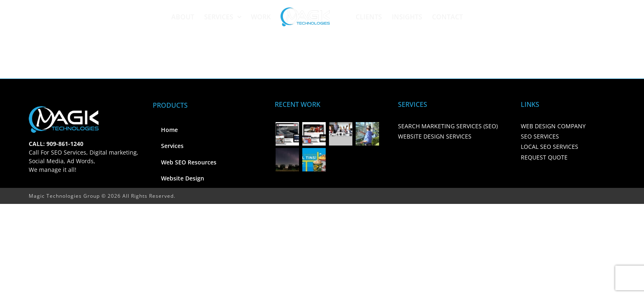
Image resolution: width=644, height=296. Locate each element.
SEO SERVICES (540, 136)
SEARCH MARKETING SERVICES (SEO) (448, 126)
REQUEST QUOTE (544, 157)
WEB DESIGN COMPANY (553, 126)
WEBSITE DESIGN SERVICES (435, 136)
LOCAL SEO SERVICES (550, 147)
